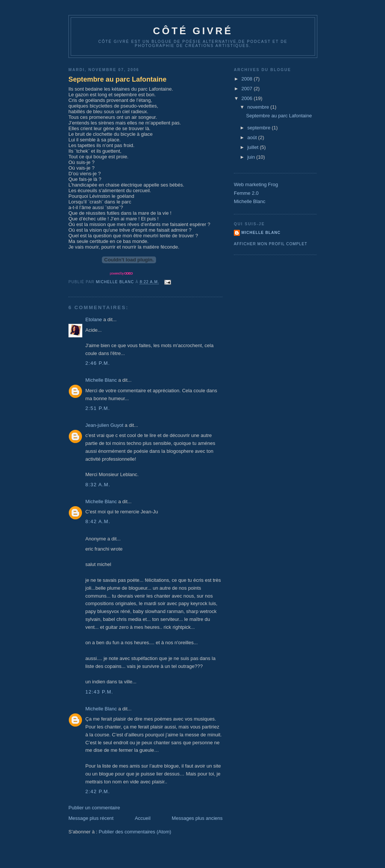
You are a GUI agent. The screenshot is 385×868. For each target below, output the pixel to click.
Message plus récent (91, 818)
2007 (248, 89)
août (253, 137)
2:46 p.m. (98, 363)
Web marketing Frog (256, 184)
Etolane (94, 319)
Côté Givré (193, 31)
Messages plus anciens (197, 818)
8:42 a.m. (98, 521)
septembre (260, 128)
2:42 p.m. (98, 791)
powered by (121, 273)
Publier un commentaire (94, 808)
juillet (254, 147)
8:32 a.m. (98, 485)
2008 (248, 79)
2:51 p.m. (98, 408)
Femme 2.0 (246, 193)
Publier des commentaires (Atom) (135, 832)
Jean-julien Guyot (104, 425)
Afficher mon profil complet (271, 244)
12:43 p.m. (99, 692)
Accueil (142, 818)
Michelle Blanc (101, 380)
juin (252, 157)
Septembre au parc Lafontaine (117, 79)
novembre (259, 107)
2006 (248, 98)
